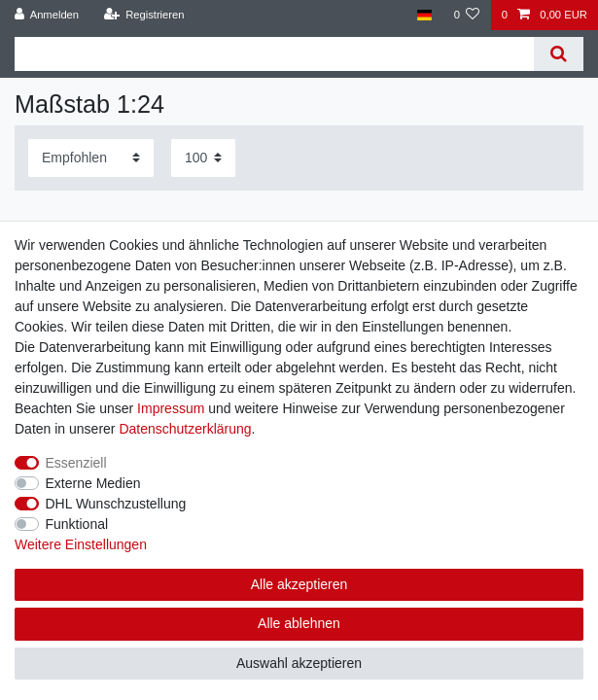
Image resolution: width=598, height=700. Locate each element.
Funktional (77, 524)
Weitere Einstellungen (81, 544)
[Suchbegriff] (274, 54)
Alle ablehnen (299, 623)
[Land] (424, 15)
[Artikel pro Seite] (203, 158)
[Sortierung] (91, 158)
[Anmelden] (47, 15)
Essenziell (76, 463)
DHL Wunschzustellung (116, 504)
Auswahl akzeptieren (299, 663)
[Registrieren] (143, 15)
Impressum (171, 408)
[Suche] (559, 54)
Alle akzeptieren (299, 584)
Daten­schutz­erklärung (185, 429)
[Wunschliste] (466, 15)
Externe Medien (93, 483)
